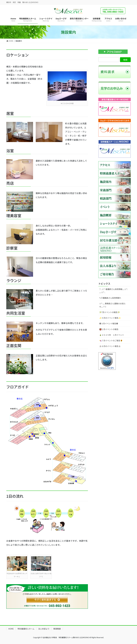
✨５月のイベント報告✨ (110, 318)
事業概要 (57, 629)
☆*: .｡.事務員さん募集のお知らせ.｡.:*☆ (112, 305)
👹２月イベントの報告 (109, 329)
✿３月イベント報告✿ (109, 323)
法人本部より (44, 629)
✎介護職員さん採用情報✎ (110, 298)
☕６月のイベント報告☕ (110, 346)
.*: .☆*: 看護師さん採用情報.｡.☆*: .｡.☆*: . (113, 291)
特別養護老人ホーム (26, 629)
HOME (11, 629)
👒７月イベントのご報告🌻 (111, 341)
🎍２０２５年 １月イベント (112, 335)
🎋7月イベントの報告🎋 (110, 312)
